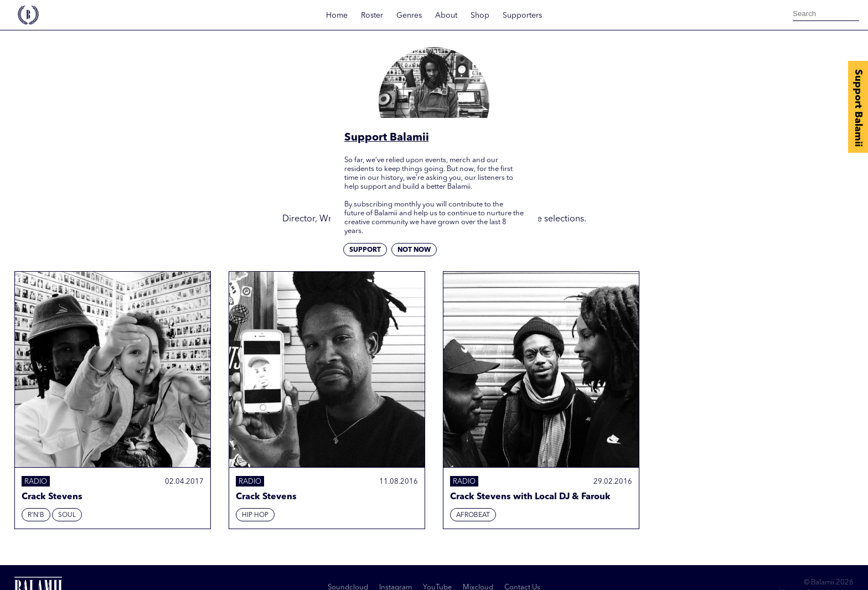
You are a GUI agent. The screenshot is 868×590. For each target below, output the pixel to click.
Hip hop (255, 515)
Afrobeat (473, 515)
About (446, 15)
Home (337, 15)
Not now (414, 250)
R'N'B (36, 515)
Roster (372, 15)
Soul (67, 515)
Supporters (522, 15)
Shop (480, 15)
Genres (409, 15)
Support (365, 250)
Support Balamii (858, 108)
